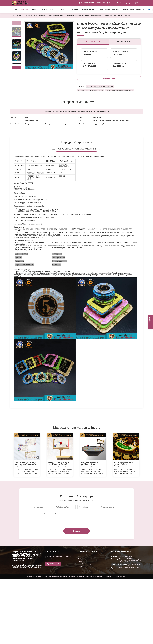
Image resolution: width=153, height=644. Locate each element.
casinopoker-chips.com (126, 556)
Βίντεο (35, 9)
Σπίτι (16, 9)
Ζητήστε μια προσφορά (132, 9)
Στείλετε (76, 531)
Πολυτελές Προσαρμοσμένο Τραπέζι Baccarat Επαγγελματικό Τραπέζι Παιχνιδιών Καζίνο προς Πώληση (124, 464)
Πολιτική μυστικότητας (119, 576)
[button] (17, 68)
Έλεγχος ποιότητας (89, 9)
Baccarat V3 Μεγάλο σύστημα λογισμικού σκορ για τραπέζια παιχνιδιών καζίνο (26, 464)
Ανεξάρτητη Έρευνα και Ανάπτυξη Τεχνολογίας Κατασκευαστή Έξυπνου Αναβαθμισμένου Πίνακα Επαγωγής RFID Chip (90, 464)
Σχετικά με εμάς (47, 9)
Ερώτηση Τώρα (109, 78)
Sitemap (80, 566)
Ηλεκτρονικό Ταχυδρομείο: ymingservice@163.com (124, 3)
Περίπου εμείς (82, 559)
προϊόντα (20, 15)
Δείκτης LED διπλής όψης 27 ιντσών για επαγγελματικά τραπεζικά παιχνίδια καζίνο (58, 464)
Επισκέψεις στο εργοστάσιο (68, 9)
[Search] (144, 9)
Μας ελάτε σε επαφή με (85, 564)
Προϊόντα (25, 9)
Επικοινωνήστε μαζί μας (110, 9)
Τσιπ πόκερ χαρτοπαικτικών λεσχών (36, 15)
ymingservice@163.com (135, 565)
